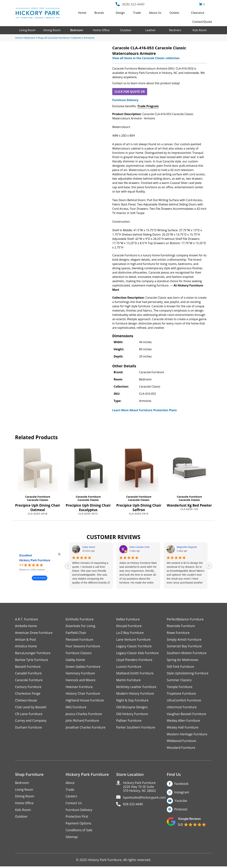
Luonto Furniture (129, 667)
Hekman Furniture (79, 687)
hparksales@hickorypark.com (145, 799)
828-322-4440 (133, 806)
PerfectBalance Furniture (185, 619)
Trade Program (148, 106)
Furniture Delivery (125, 100)
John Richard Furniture (83, 721)
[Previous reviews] (68, 566)
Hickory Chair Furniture (83, 694)
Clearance (198, 13)
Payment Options (79, 825)
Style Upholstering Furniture (188, 674)
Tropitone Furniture (182, 694)
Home (82, 13)
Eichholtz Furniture (80, 619)
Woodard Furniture (181, 749)
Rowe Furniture (178, 633)
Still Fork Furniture (181, 667)
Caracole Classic (38, 500)
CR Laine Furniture (29, 715)
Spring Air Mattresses (183, 660)
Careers (72, 797)
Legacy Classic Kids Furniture (138, 653)
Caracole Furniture (38, 497)
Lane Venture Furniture (134, 640)
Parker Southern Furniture (136, 728)
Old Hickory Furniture (132, 715)
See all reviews (40, 578)
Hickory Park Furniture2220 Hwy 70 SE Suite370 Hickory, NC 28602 (140, 788)
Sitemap (72, 838)
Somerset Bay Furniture (185, 647)
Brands (99, 13)
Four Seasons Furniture (83, 647)
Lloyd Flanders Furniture (134, 660)
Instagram (182, 793)
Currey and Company (31, 721)
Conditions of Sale (79, 832)
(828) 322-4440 (133, 4)
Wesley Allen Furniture (184, 721)
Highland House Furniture (85, 701)
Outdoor (126, 30)
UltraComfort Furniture (184, 701)
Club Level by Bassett (31, 708)
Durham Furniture (29, 728)
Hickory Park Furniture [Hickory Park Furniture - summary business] (35, 560)
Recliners (175, 30)
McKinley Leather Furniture (137, 687)
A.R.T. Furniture (27, 619)
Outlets (174, 13)
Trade (137, 13)
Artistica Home (26, 647)
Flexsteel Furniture (80, 640)
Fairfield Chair (76, 633)
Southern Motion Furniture (187, 653)
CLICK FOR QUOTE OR (130, 92)
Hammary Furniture (81, 674)
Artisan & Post (26, 640)
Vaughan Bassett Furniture (187, 715)
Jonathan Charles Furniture (86, 728)
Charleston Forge (28, 694)
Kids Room (200, 30)
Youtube (181, 802)
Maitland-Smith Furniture (135, 674)
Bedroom (77, 30)
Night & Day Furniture (133, 701)
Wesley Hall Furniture (183, 728)
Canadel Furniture (29, 674)
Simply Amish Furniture (184, 640)
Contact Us (74, 804)
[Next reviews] (209, 566)
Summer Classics (179, 681)
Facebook (182, 785)
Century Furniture (28, 687)
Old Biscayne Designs (132, 708)
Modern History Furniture (135, 694)
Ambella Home (26, 626)
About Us (155, 13)
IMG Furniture (76, 708)
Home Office (101, 30)
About (70, 784)
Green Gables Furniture (83, 667)
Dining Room (52, 30)
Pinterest (181, 810)
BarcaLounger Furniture (33, 653)
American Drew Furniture (34, 633)
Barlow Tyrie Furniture (32, 660)
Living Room (27, 30)
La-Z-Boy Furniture (130, 633)
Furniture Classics (79, 653)
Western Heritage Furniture (187, 735)
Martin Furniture (129, 681)
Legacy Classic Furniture (134, 647)
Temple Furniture (180, 687)
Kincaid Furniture (129, 626)
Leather (150, 30)
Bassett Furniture (28, 667)
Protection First (77, 818)
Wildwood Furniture (182, 742)
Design (120, 13)
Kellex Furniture (128, 619)
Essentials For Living (81, 626)
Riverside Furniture (181, 626)
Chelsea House (26, 701)
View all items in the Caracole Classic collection (146, 58)
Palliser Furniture (129, 721)
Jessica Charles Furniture (84, 715)
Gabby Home (76, 660)
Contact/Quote (202, 22)
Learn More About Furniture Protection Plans (144, 410)
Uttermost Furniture (182, 708)
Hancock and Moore (81, 681)
